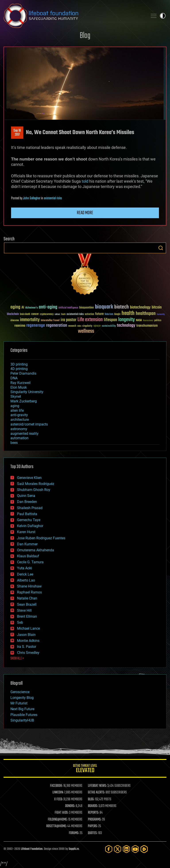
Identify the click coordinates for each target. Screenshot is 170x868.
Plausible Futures (24, 715)
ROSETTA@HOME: (56, 826)
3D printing (19, 364)
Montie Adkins (28, 641)
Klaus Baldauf (28, 556)
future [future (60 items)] (99, 314)
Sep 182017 (17, 133)
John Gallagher (32, 198)
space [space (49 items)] (97, 326)
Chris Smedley (28, 653)
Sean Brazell (27, 604)
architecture (20, 420)
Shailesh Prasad (30, 508)
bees (14, 443)
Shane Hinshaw (29, 586)
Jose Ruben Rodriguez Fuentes (41, 538)
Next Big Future (22, 709)
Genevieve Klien (29, 478)
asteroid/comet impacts (29, 424)
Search (161, 248)
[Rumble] (144, 849)
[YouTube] (135, 849)
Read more (85, 213)
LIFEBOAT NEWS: (97, 786)
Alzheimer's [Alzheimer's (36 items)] (31, 308)
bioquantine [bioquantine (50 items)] (87, 307)
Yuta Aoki (25, 568)
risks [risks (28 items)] (79, 326)
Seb (20, 622)
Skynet (16, 396)
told (85, 181)
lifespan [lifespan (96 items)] (110, 320)
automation (19, 438)
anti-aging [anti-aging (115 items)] (48, 307)
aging (15, 406)
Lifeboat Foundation (32, 849)
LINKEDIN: (58, 793)
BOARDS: (93, 806)
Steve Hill (24, 610)
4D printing (19, 369)
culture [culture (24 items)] (57, 314)
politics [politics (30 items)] (158, 321)
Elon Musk (19, 387)
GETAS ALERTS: (96, 793)
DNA (14, 378)
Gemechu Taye (29, 520)
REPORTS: (93, 813)
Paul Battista (27, 514)
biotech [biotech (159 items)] (122, 307)
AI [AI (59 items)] (23, 308)
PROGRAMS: (95, 820)
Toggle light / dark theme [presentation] (163, 16)
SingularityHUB (22, 720)
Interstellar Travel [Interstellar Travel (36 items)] (50, 321)
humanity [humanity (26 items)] (161, 314)
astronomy (19, 429)
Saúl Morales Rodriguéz (36, 484)
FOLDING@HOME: (58, 820)
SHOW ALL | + (17, 658)
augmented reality (24, 434)
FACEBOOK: (56, 786)
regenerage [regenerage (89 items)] (36, 326)
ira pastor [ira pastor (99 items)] (69, 320)
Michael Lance (28, 628)
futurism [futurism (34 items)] (109, 314)
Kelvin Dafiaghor (30, 526)
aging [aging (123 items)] (15, 307)
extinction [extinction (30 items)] (89, 314)
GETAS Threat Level (85, 769)
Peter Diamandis (23, 373)
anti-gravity (19, 415)
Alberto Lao (26, 580)
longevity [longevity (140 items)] (127, 320)
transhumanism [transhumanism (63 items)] (147, 326)
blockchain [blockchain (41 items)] (13, 314)
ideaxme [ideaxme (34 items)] (15, 321)
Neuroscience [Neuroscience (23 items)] (148, 321)
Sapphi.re (74, 849)
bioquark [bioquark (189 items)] (104, 307)
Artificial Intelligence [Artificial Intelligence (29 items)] (68, 308)
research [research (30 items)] (72, 326)
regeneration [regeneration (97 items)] (57, 325)
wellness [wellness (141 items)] (86, 331)
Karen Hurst (26, 532)
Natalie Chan (27, 598)
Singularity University (27, 392)
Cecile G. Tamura (30, 562)
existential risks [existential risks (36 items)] (75, 314)
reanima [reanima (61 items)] (20, 326)
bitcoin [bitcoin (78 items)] (157, 307)
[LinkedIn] (126, 849)
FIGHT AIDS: (62, 813)
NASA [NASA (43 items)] (139, 320)
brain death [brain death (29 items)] (25, 314)
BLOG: (91, 799)
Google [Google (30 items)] (117, 314)
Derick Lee (25, 574)
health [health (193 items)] (128, 313)
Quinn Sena (26, 496)
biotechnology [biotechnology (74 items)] (140, 307)
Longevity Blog (22, 698)
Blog (85, 36)
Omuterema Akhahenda (36, 550)
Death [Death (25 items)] (63, 314)
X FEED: (58, 799)
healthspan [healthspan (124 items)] (146, 314)
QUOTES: (93, 833)
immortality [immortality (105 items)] (30, 320)
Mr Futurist (19, 703)
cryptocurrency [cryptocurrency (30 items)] (47, 314)
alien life (17, 410)
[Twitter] (118, 849)
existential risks (53, 198)
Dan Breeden (27, 502)
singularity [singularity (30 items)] (87, 326)
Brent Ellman (27, 616)
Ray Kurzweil (20, 383)
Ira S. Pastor (27, 647)
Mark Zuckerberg (24, 401)
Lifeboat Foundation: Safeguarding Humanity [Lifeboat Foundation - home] (74, 16)
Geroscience (20, 692)
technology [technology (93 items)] (126, 326)
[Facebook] (109, 849)
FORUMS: (74, 833)
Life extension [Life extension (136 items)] (90, 320)
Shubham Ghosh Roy (34, 490)
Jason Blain (26, 635)
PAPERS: (93, 826)
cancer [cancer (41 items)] (35, 314)
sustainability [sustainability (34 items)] (109, 326)
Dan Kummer (27, 544)
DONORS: (70, 806)
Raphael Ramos (29, 592)
